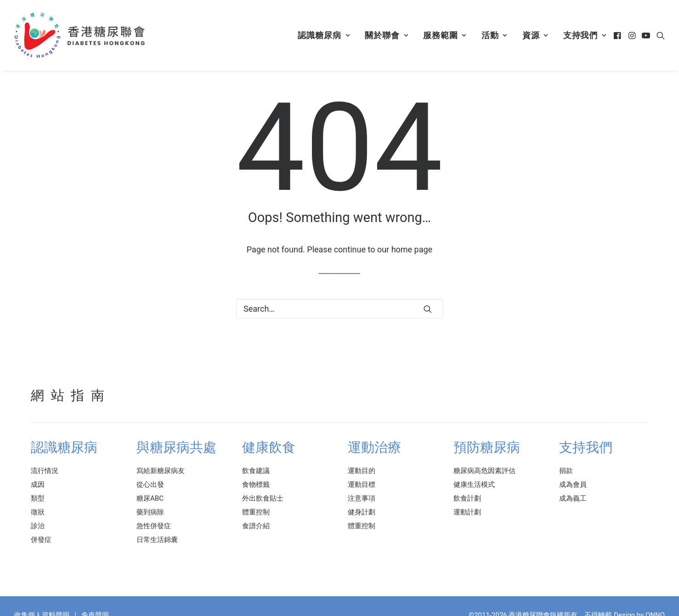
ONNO (655, 607)
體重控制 (256, 512)
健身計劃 (362, 512)
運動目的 (362, 471)
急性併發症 (154, 526)
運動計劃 (467, 512)
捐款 (566, 471)
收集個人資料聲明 (42, 607)
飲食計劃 (467, 498)
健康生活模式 (474, 485)
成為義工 (573, 498)
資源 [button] (535, 35)
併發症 (41, 540)
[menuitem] (324, 35)
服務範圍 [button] (445, 35)
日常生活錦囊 (157, 540)
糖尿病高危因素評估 (484, 471)
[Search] (339, 309)
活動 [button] (495, 35)
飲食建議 (256, 471)
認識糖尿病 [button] (324, 35)
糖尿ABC (150, 498)
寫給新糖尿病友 (161, 471)
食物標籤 (256, 485)
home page (412, 249)
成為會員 (573, 485)
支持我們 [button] (585, 35)
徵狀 (38, 512)
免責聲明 (95, 607)
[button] (618, 35)
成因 (38, 485)
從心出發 (150, 485)
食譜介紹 (256, 526)
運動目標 (362, 485)
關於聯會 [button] (386, 35)
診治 (38, 526)
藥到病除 (150, 512)
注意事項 (362, 498)
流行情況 (45, 471)
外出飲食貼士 (263, 498)
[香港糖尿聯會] (80, 35)
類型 (38, 498)
